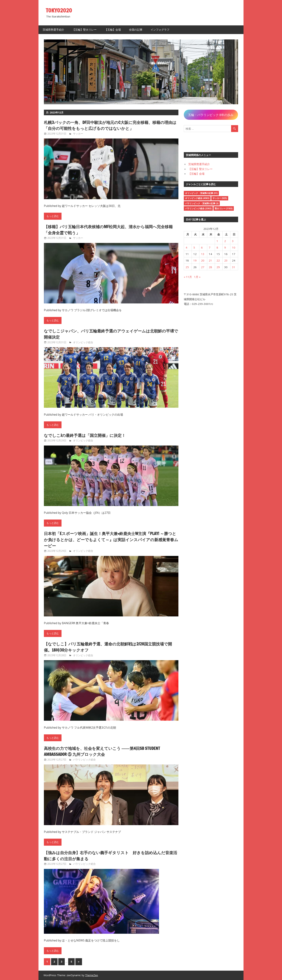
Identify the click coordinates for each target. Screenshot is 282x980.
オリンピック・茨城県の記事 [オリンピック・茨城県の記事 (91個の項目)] (201, 193)
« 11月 (188, 277)
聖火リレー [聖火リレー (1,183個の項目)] (224, 208)
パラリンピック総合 (84, 759)
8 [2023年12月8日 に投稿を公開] (217, 247)
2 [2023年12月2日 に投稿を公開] (225, 241)
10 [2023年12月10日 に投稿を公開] (234, 247)
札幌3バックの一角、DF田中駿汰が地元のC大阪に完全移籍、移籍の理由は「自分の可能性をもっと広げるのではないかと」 (110, 125)
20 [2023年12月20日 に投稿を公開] (203, 260)
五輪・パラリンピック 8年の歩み (211, 115)
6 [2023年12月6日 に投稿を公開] (202, 247)
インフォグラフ (160, 30)
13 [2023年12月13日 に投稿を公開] (203, 254)
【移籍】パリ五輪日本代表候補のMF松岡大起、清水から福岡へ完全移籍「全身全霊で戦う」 (110, 230)
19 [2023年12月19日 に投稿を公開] (195, 260)
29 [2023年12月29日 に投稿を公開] (218, 267)
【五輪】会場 (113, 30)
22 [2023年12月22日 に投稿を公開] (218, 260)
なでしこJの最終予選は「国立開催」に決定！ (88, 435)
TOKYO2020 (60, 10)
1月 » (197, 277)
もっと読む (53, 216)
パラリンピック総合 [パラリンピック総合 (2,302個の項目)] (198, 208)
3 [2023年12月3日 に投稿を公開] (233, 241)
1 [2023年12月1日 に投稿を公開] (217, 241)
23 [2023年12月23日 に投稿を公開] (226, 260)
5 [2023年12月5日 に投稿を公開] (194, 247)
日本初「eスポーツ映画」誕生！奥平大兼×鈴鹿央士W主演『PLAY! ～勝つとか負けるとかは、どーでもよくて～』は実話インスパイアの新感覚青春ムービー (111, 539)
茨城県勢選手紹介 (53, 30)
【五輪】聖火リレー (84, 30)
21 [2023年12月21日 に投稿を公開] (210, 260)
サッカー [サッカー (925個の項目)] (220, 198)
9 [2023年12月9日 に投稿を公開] (225, 247)
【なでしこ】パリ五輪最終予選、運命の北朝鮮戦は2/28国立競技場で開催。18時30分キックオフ (109, 647)
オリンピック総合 (83, 342)
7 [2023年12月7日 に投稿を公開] (210, 247)
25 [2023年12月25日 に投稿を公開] (187, 267)
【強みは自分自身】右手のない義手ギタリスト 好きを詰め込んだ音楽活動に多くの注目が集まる (110, 856)
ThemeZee (91, 975)
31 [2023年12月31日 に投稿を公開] (234, 267)
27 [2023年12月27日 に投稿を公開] (203, 267)
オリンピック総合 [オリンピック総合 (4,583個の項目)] (197, 198)
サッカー (78, 134)
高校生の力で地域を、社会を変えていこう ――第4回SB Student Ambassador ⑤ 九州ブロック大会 (107, 751)
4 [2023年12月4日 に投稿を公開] (186, 247)
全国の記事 (136, 30)
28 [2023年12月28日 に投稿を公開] (210, 267)
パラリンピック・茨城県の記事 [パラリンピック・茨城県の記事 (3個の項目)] (202, 203)
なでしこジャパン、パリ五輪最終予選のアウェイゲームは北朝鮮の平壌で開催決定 (110, 334)
